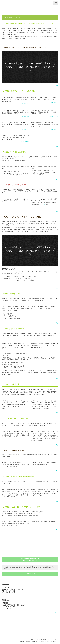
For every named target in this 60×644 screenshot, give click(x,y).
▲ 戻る (56, 85)
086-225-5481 (10, 591)
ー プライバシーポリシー (51, 612)
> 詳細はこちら (25, 104)
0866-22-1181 (10, 607)
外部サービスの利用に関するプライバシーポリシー (45, 639)
